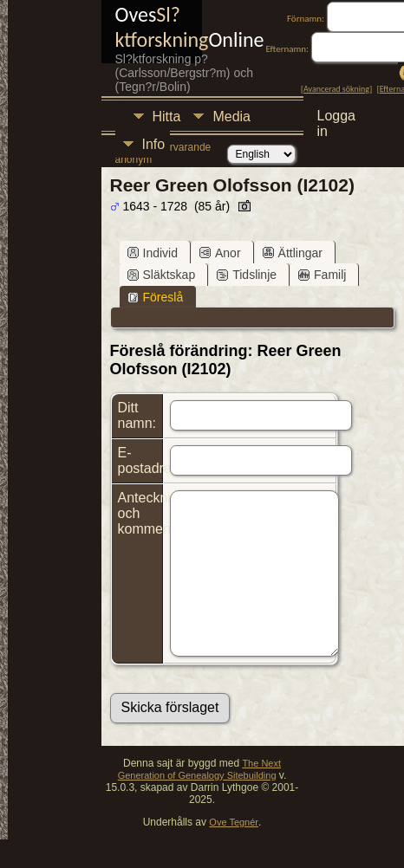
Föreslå (156, 297)
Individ (153, 253)
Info (154, 144)
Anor (220, 253)
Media (231, 117)
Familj (322, 275)
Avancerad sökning (336, 89)
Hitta (167, 117)
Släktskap (162, 275)
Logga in (337, 118)
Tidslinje (247, 275)
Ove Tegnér (234, 822)
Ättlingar (293, 253)
